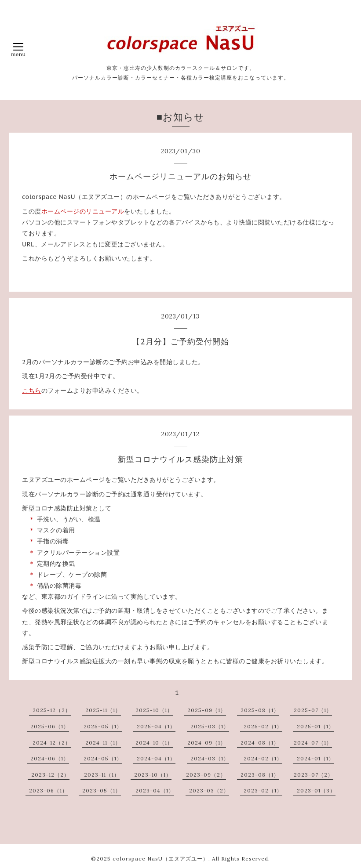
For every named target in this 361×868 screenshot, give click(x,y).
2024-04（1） (156, 758)
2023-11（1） (102, 775)
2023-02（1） (263, 790)
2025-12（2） (52, 710)
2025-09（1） (207, 710)
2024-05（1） (103, 758)
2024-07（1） (313, 743)
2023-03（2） (209, 790)
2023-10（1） (153, 775)
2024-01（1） (315, 758)
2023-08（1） (260, 775)
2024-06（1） (50, 758)
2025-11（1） (103, 710)
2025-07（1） (313, 710)
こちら (32, 391)
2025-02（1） (263, 726)
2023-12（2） (50, 775)
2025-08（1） (260, 710)
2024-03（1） (210, 758)
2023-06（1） (48, 790)
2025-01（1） (315, 726)
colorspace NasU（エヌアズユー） (160, 859)
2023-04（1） (155, 790)
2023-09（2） (206, 775)
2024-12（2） (52, 743)
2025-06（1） (50, 726)
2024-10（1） (154, 743)
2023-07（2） (314, 775)
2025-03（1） (210, 726)
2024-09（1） (207, 743)
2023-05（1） (102, 790)
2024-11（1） (103, 743)
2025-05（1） (103, 726)
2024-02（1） (263, 758)
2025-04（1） (156, 726)
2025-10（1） (154, 710)
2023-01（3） (316, 790)
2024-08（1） (260, 743)
